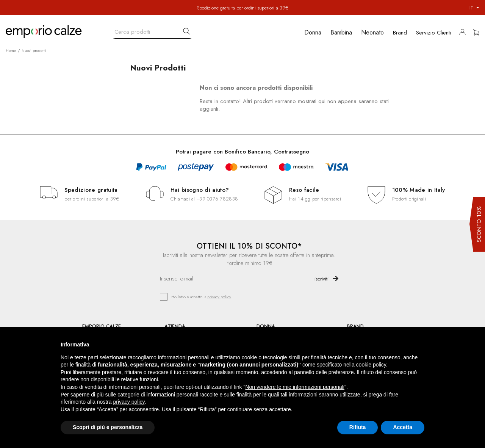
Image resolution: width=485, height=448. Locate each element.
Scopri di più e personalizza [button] (108, 427)
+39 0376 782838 (217, 199)
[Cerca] (152, 30)
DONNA (266, 326)
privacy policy (219, 297)
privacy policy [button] (129, 402)
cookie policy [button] (371, 365)
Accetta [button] (403, 427)
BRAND (355, 326)
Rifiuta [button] (358, 427)
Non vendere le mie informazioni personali (295, 387)
